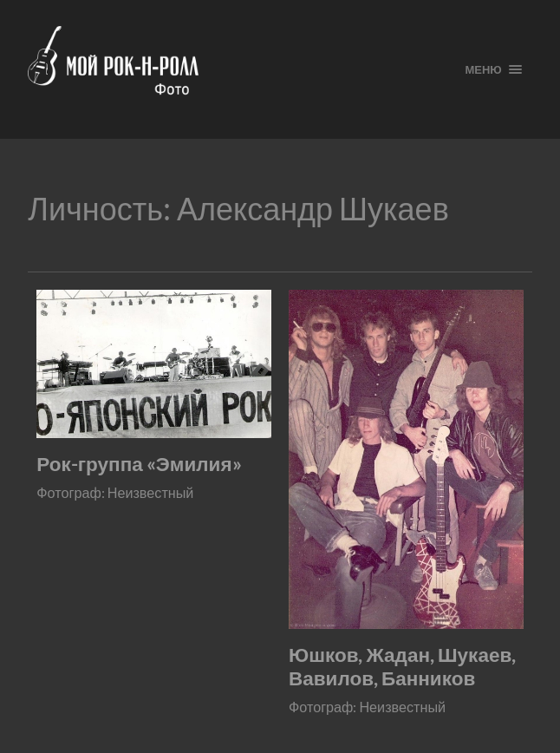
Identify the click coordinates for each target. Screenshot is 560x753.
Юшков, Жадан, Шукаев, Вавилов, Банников (402, 666)
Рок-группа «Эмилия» (139, 464)
